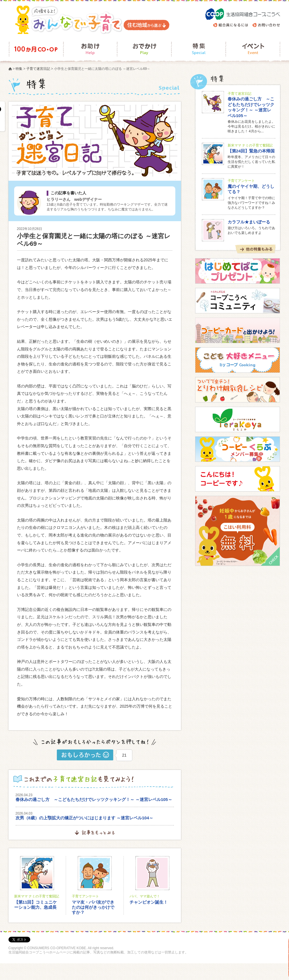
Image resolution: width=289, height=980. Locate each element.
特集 (19, 69)
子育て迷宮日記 (38, 69)
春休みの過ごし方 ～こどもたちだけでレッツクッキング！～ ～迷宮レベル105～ (94, 799)
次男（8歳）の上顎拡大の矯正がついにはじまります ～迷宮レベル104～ (85, 818)
